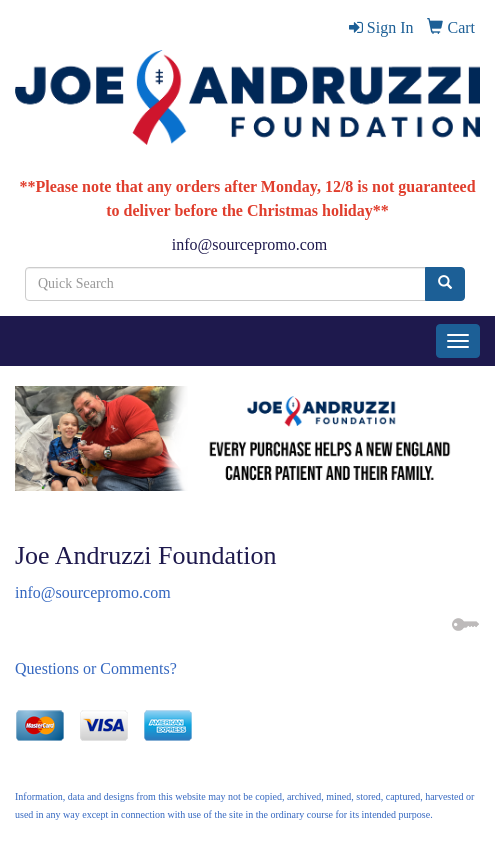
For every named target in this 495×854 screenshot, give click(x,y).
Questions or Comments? (96, 668)
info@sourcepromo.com (250, 244)
